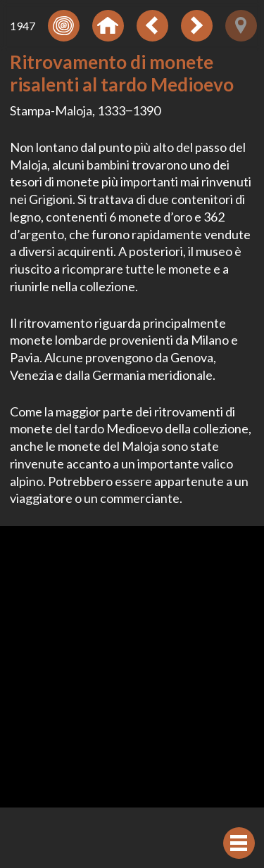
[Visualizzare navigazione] (239, 843)
